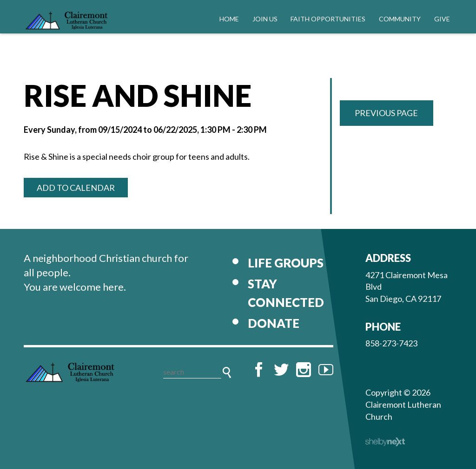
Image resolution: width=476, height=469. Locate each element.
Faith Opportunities (328, 19)
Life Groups (286, 263)
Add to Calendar (76, 188)
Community (400, 19)
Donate (274, 323)
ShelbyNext (385, 442)
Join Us (265, 19)
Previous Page (386, 113)
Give (442, 19)
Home (229, 19)
